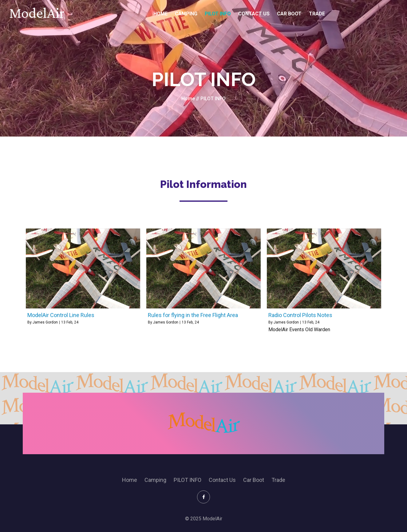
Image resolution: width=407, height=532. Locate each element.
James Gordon (45, 322)
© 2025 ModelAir (204, 519)
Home (188, 99)
